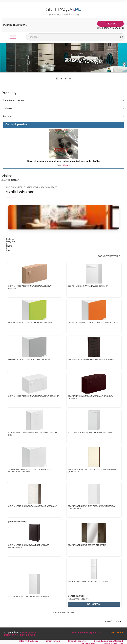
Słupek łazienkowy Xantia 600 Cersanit (88, 286)
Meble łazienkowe (28, 187)
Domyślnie (11, 241)
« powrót (109, 621)
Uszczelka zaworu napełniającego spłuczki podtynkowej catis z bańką (64, 161)
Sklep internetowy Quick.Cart (86, 632)
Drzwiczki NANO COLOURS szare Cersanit (29, 359)
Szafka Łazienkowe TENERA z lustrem (87, 545)
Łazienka (7, 108)
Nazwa (9, 246)
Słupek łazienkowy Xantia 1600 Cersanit (88, 582)
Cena (9, 251)
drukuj (118, 621)
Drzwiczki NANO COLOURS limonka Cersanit (30, 323)
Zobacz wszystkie (109, 256)
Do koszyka (94, 604)
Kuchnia (7, 116)
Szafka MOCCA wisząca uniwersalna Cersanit (91, 359)
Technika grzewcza (13, 100)
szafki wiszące (49, 187)
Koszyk (113, 24)
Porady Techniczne (15, 25)
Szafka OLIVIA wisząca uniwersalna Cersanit (91, 433)
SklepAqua (63, 9)
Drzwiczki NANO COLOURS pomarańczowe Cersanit (94, 323)
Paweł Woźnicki (29, 632)
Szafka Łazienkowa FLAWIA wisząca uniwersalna (33, 506)
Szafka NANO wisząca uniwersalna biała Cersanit (33, 396)
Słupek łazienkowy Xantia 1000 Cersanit (29, 597)
